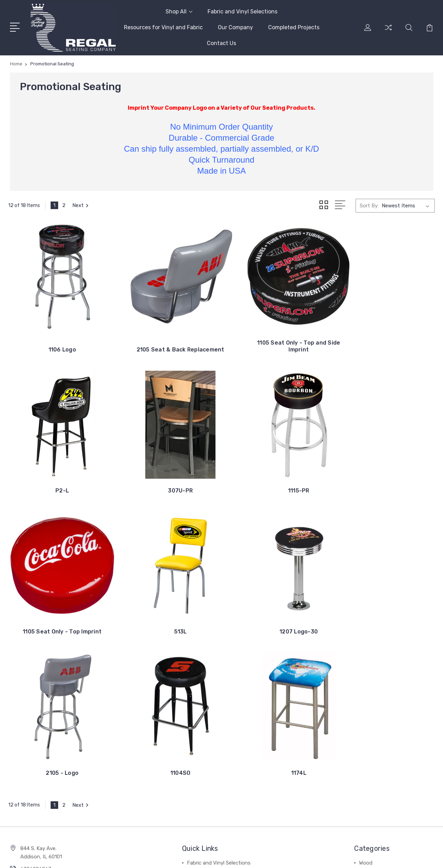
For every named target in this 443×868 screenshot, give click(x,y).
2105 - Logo (167, 603)
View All (369, 766)
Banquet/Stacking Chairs (389, 755)
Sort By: (369, 205)
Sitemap (149, 856)
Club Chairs (372, 714)
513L (385, 472)
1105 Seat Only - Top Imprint (276, 472)
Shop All (179, 12)
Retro (366, 735)
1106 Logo (58, 340)
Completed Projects (294, 27)
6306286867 (36, 699)
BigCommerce (117, 856)
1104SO (276, 603)
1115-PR (167, 472)
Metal (366, 704)
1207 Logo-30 (58, 603)
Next (81, 205)
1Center (425, 856)
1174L (385, 603)
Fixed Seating (375, 745)
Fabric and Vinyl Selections (242, 12)
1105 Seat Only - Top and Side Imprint (276, 337)
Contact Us (221, 43)
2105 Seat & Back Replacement (167, 337)
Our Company (235, 27)
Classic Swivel (375, 724)
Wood (366, 693)
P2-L (385, 340)
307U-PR (58, 472)
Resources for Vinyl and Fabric (163, 27)
